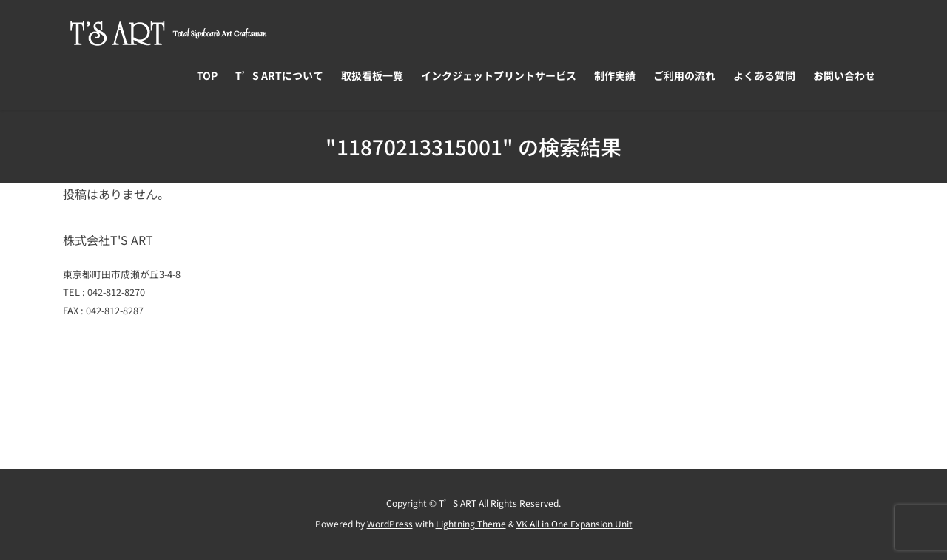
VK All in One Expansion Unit (574, 523)
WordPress (390, 523)
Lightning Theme (471, 523)
